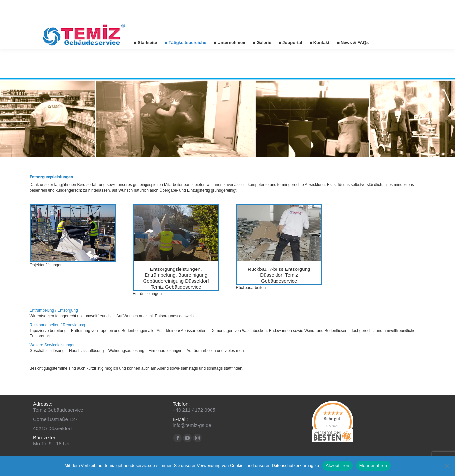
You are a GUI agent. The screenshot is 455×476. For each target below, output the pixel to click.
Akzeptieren (337, 466)
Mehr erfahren (373, 466)
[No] (447, 466)
